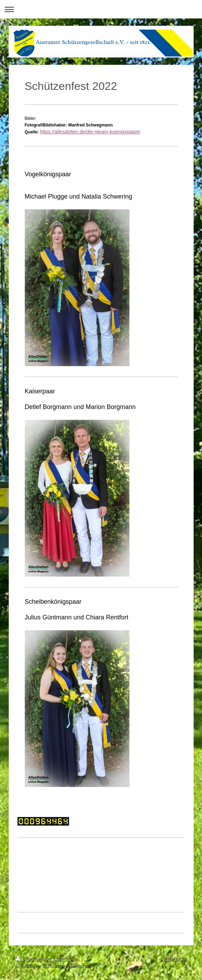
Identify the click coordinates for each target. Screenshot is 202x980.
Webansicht (174, 959)
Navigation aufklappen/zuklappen (101, 9)
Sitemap (65, 959)
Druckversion (34, 959)
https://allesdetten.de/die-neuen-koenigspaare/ (90, 132)
